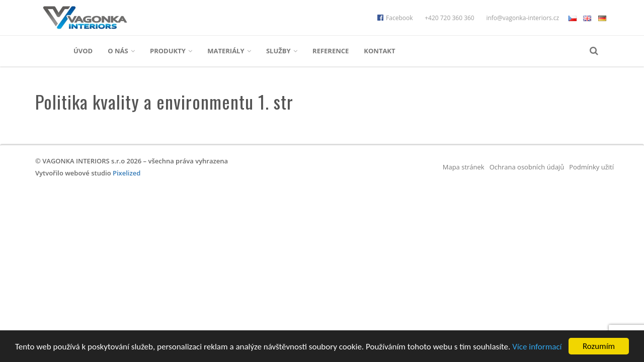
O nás (121, 51)
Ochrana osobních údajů (527, 167)
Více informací (537, 347)
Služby (282, 51)
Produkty (171, 51)
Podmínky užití (591, 167)
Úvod (83, 51)
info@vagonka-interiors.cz (522, 18)
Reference (331, 51)
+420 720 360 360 (450, 18)
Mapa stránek (464, 167)
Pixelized (127, 173)
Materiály (229, 51)
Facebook (395, 18)
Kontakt (379, 51)
